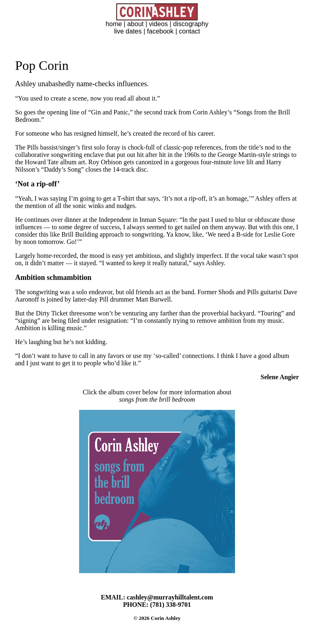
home (114, 24)
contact (190, 31)
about (135, 24)
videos (158, 24)
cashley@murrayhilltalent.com (170, 597)
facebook (160, 31)
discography (191, 24)
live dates (128, 31)
